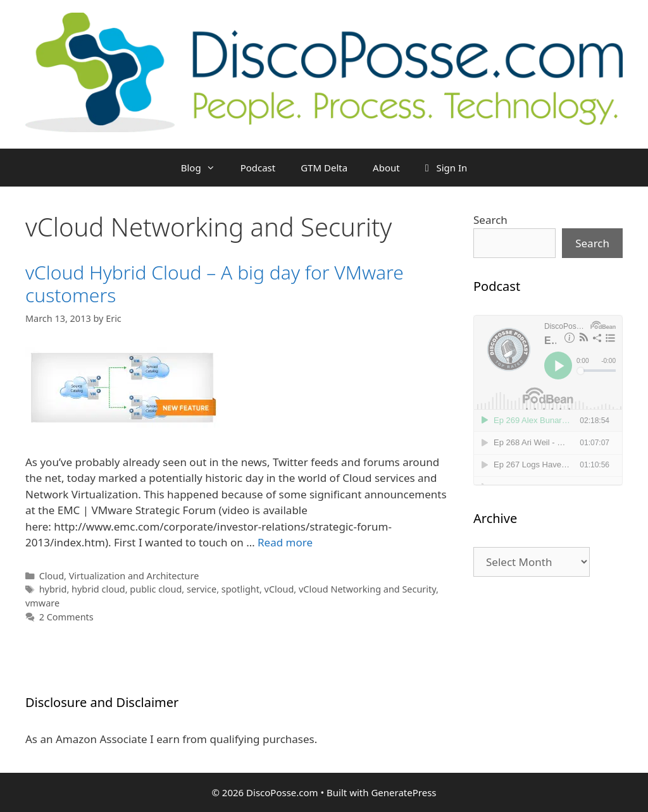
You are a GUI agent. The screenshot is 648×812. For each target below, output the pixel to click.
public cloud (156, 589)
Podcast (258, 168)
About (386, 168)
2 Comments (66, 617)
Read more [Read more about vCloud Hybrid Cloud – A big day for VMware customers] (285, 542)
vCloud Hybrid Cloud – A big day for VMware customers (215, 284)
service (202, 589)
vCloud (279, 589)
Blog (204, 168)
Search (490, 220)
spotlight (240, 589)
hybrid (53, 589)
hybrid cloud (98, 589)
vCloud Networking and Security (367, 589)
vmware (42, 603)
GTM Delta (324, 168)
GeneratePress (403, 792)
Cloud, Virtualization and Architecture (119, 576)
